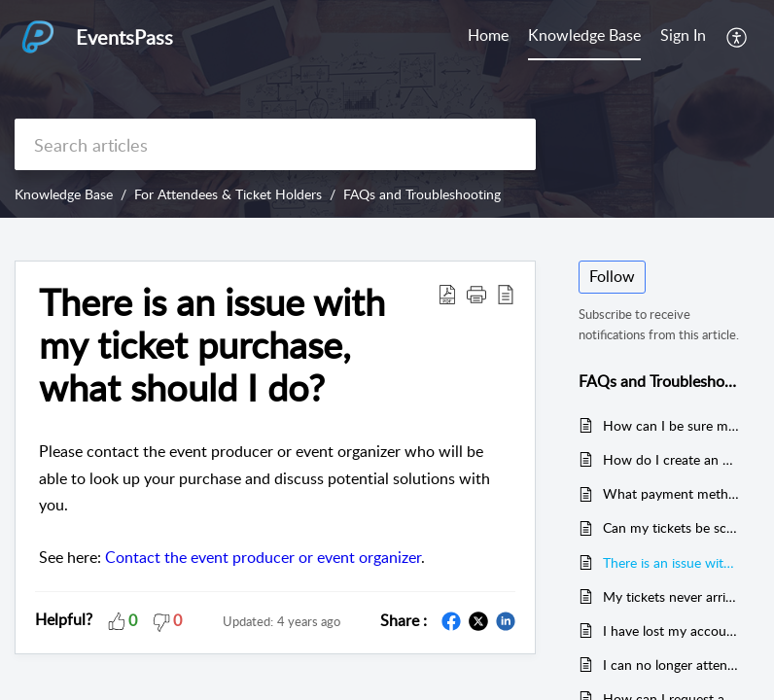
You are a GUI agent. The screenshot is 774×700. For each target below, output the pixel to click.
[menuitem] (488, 37)
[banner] (387, 109)
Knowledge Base (584, 35)
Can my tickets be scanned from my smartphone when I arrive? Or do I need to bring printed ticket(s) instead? (671, 527)
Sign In (683, 35)
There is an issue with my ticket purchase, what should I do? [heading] (212, 345)
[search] (275, 144)
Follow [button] (612, 276)
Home (488, 35)
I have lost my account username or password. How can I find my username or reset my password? (671, 630)
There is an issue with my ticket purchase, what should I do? (671, 562)
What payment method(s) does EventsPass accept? (671, 493)
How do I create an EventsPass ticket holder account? (671, 459)
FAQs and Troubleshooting (422, 194)
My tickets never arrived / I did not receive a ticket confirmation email (671, 596)
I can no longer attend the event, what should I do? (671, 665)
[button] (738, 37)
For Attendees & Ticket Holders (228, 194)
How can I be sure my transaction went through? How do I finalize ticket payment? (671, 425)
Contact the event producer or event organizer (263, 557)
